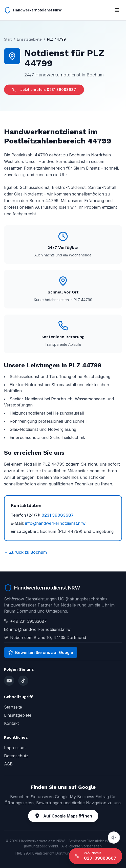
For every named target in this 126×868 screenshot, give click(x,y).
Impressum (15, 748)
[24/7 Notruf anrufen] (96, 856)
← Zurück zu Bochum (25, 552)
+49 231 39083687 (28, 621)
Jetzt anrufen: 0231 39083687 (44, 89)
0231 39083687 (58, 515)
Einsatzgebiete (29, 39)
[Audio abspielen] (114, 838)
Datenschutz (16, 756)
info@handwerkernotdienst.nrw (55, 523)
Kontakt (11, 723)
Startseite (13, 707)
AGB (8, 764)
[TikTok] (23, 681)
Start (8, 39)
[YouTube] (9, 681)
